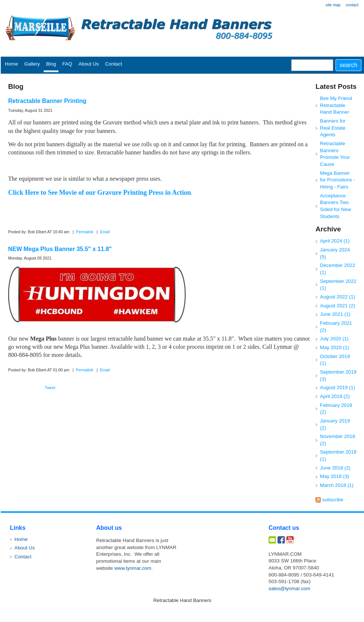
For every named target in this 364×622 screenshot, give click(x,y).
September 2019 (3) (338, 375)
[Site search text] (312, 65)
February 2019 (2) (336, 409)
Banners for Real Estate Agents (333, 128)
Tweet (50, 388)
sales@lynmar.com (289, 588)
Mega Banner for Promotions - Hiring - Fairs (338, 180)
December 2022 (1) (338, 269)
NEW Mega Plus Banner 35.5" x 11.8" (60, 249)
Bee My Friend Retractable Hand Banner (336, 105)
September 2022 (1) (338, 285)
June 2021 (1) (335, 314)
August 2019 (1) (338, 387)
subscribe (333, 500)
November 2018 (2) (338, 440)
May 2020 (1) (335, 347)
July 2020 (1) (334, 339)
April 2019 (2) (335, 396)
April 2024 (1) (335, 241)
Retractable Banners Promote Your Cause (335, 154)
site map (333, 5)
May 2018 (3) (335, 476)
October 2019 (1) (335, 360)
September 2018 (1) (338, 455)
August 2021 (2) (338, 306)
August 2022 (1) (338, 297)
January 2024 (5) (335, 253)
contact (352, 5)
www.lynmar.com (133, 568)
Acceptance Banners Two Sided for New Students (336, 206)
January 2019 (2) (335, 424)
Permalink (85, 232)
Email (105, 232)
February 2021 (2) (336, 327)
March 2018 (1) (337, 485)
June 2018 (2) (335, 468)
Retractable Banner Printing (47, 101)
